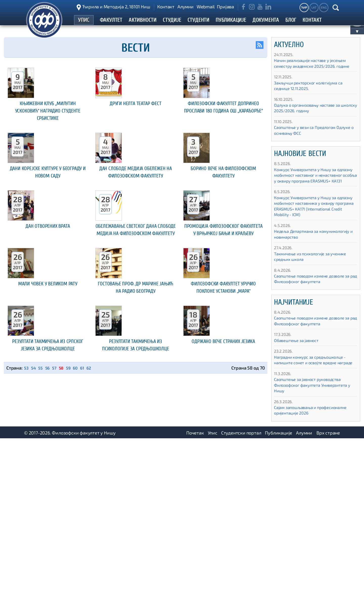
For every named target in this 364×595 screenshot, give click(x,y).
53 (27, 571)
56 (49, 571)
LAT (314, 7)
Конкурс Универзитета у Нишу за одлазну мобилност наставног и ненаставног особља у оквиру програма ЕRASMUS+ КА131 (309, 189)
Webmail (206, 7)
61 (86, 571)
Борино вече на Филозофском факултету (223, 245)
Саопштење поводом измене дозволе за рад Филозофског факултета (313, 296)
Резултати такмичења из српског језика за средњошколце (48, 545)
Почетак (195, 589)
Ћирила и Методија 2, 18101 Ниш (116, 7)
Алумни (186, 7)
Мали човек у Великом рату (48, 442)
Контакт (166, 7)
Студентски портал (241, 589)
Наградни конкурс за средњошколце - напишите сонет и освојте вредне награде (315, 380)
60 (79, 571)
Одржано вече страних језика (223, 541)
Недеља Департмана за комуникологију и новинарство (307, 251)
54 (34, 571)
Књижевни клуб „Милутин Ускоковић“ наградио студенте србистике (48, 150)
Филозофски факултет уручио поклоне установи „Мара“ (223, 446)
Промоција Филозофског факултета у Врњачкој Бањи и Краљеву (223, 347)
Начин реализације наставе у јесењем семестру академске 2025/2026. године (314, 71)
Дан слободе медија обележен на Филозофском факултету (136, 249)
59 (72, 571)
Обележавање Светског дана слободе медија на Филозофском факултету (136, 347)
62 (94, 571)
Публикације (279, 589)
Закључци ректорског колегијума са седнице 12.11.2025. (312, 97)
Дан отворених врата (48, 340)
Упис (213, 589)
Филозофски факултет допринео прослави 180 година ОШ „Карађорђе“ (223, 150)
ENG (324, 7)
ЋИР (304, 7)
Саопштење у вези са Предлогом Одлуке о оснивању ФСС (309, 141)
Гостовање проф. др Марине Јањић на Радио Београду (136, 446)
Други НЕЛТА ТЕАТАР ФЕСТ (136, 143)
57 (56, 571)
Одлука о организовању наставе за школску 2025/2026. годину (311, 119)
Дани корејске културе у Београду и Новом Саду (48, 245)
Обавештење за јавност (299, 357)
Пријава (225, 7)
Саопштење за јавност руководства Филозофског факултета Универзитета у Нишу (315, 407)
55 (42, 571)
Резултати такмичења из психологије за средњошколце (135, 545)
